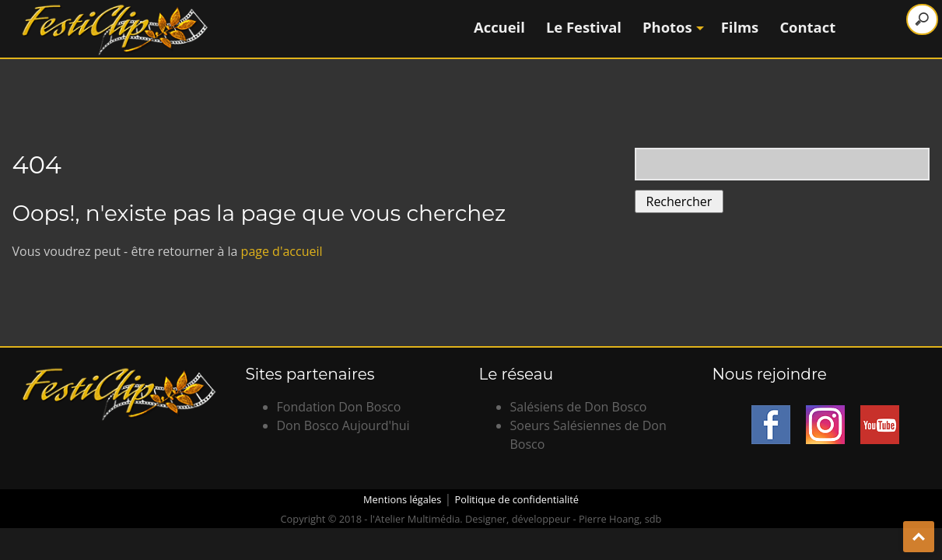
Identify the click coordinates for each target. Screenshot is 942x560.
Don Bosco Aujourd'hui (343, 425)
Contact (807, 27)
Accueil (499, 27)
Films (740, 27)
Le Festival (584, 27)
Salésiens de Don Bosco (579, 407)
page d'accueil (282, 251)
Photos (671, 27)
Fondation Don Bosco (339, 407)
